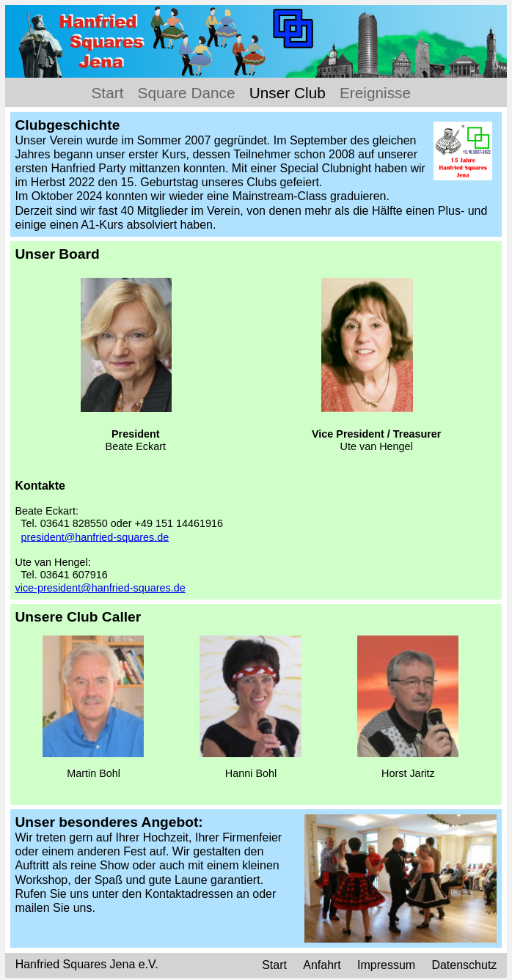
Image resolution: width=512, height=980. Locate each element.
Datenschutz (464, 966)
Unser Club (288, 93)
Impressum (386, 966)
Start (108, 93)
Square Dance (187, 93)
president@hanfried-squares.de (95, 537)
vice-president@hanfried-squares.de (100, 588)
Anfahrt (323, 966)
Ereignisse (375, 93)
